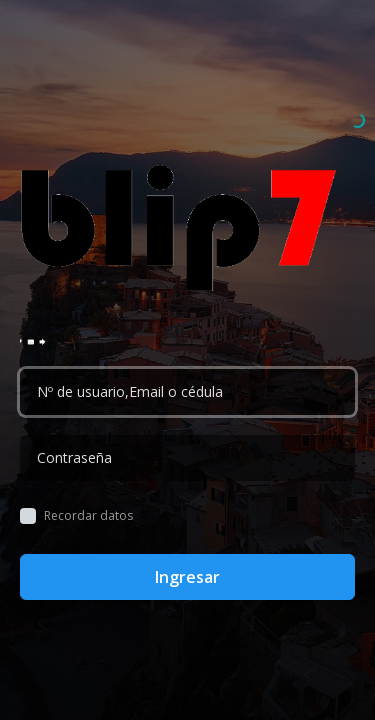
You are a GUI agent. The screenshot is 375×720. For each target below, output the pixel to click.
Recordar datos (88, 516)
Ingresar (187, 577)
